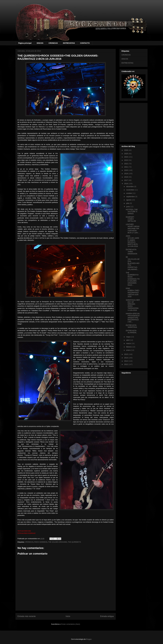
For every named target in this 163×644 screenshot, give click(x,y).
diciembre (130, 187)
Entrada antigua (107, 616)
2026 (126, 150)
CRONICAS (53, 43)
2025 (126, 154)
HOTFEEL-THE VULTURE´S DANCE (132, 212)
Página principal (25, 43)
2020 (126, 170)
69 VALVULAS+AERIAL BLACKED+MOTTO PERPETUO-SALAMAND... (133, 263)
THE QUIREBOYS (74, 542)
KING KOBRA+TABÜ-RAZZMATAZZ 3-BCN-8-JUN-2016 (133, 292)
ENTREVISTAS (69, 43)
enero (129, 350)
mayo (128, 337)
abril (128, 340)
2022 (126, 164)
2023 (126, 160)
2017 (126, 180)
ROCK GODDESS (41, 542)
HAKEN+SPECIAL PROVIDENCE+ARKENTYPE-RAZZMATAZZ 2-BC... (133, 318)
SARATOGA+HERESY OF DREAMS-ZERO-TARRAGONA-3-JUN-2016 (133, 305)
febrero (129, 347)
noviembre (130, 190)
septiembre (131, 197)
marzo (129, 343)
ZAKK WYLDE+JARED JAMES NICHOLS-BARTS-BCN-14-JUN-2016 (132, 241)
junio (128, 207)
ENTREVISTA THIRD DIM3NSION (131, 252)
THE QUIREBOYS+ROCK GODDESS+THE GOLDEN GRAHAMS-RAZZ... (133, 279)
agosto (129, 200)
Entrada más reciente (27, 616)
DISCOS (40, 43)
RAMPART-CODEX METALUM (131, 219)
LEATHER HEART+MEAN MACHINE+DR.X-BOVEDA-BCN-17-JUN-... (133, 228)
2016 (126, 184)
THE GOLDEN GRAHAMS (58, 542)
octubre (129, 193)
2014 (126, 358)
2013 (126, 361)
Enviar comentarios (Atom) (71, 624)
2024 (126, 157)
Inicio (68, 616)
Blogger (89, 639)
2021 (126, 167)
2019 (126, 174)
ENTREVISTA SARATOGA (131, 326)
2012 (126, 364)
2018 (126, 177)
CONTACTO (85, 43)
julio (128, 203)
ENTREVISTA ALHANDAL (131, 332)
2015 (126, 354)
